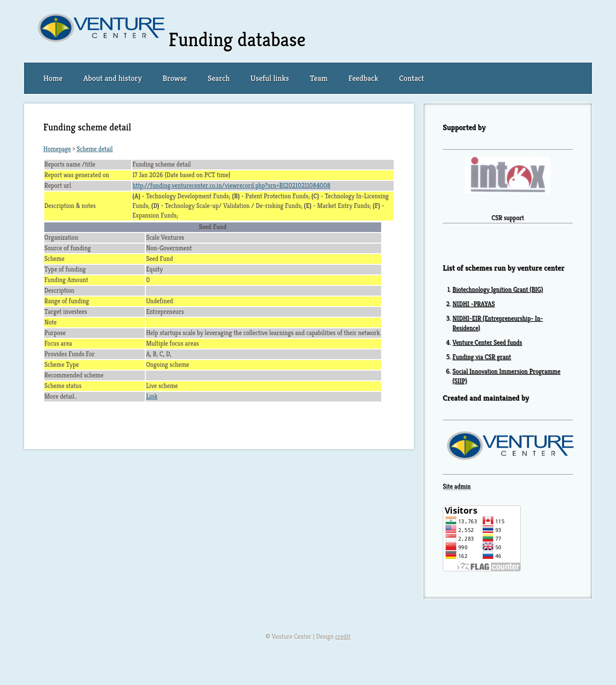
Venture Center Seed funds (487, 342)
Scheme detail (95, 149)
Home (53, 78)
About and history (112, 78)
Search (218, 78)
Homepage (57, 149)
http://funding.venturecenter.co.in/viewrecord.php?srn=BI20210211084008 (231, 186)
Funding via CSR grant (482, 357)
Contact (411, 78)
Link (152, 396)
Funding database (237, 39)
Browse (175, 78)
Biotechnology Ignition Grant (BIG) (498, 290)
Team (319, 78)
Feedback (363, 78)
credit (343, 637)
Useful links (270, 78)
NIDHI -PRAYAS (474, 304)
